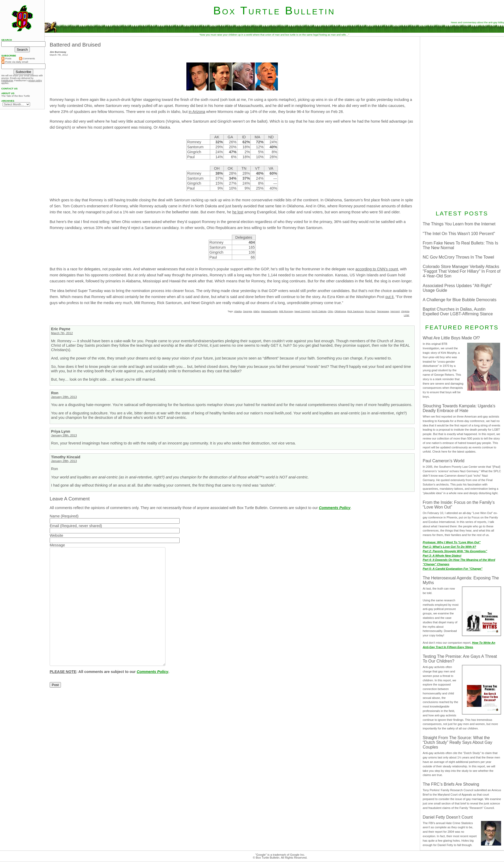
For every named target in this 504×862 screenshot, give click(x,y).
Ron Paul (370, 311)
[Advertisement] (462, 123)
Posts (6, 59)
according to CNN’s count (377, 269)
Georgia (248, 311)
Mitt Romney (286, 311)
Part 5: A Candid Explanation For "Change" (453, 569)
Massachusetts (269, 311)
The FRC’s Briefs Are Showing (451, 784)
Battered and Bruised (75, 45)
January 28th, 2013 (64, 397)
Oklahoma (340, 311)
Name (55, 516)
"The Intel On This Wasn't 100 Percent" (459, 234)
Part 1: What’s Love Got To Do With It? (449, 547)
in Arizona (197, 112)
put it (389, 297)
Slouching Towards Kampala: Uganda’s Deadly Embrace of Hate (459, 408)
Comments (27, 59)
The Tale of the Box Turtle (16, 96)
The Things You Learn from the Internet (459, 224)
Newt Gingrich (302, 311)
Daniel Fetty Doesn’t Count (448, 817)
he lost (238, 212)
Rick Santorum (355, 311)
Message (57, 545)
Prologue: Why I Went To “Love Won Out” (452, 542)
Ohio (330, 311)
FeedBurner (7, 81)
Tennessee (383, 311)
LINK (407, 315)
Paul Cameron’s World (443, 461)
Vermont (395, 311)
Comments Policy (335, 508)
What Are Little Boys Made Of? (451, 338)
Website (56, 535)
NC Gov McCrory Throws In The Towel (458, 257)
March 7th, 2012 (62, 333)
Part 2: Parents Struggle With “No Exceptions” (455, 551)
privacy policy (35, 81)
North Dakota (319, 311)
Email (54, 526)
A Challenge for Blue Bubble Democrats (460, 300)
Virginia (405, 311)
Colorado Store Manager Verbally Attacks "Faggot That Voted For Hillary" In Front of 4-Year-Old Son (462, 271)
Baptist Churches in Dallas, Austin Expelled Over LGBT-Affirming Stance (458, 312)
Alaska (238, 311)
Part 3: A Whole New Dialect (442, 556)
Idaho (256, 311)
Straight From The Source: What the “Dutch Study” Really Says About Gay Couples (457, 742)
